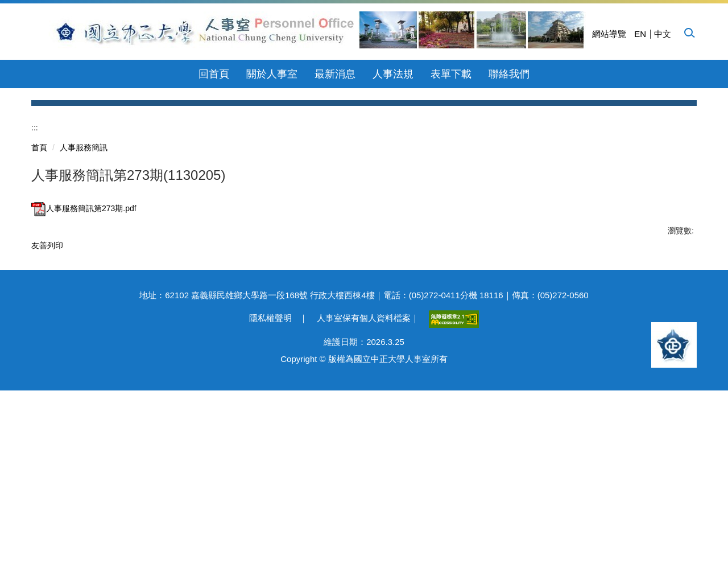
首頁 (39, 306)
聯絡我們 (509, 74)
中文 (663, 34)
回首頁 (214, 74)
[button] (689, 32)
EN (640, 34)
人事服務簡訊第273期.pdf (84, 367)
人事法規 (393, 74)
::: (35, 286)
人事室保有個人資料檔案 (364, 507)
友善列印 (47, 404)
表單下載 (451, 74)
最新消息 (335, 74)
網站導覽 (609, 34)
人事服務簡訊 (84, 306)
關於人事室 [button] (272, 74)
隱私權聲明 (270, 507)
